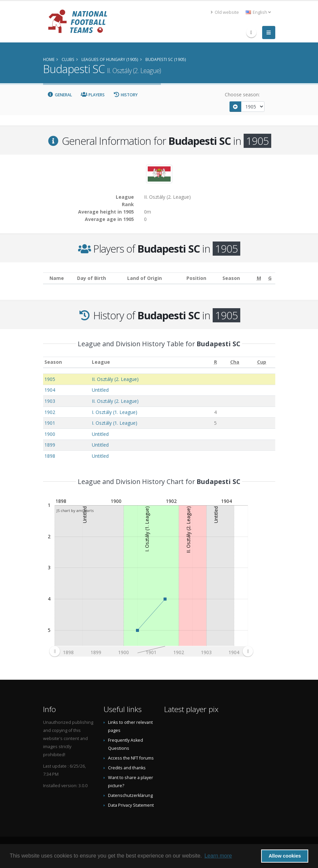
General (60, 95)
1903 (50, 401)
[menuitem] (151, 651)
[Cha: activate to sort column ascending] (235, 362)
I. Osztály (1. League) (115, 412)
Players (93, 95)
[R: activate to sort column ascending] (215, 362)
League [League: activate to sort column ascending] (101, 362)
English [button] (258, 12)
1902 (50, 412)
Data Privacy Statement (131, 805)
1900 (50, 434)
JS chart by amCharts (75, 510)
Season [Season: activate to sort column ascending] (53, 362)
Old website (225, 12)
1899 (50, 445)
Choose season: (242, 94)
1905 (50, 379)
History (126, 95)
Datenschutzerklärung (130, 795)
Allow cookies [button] (285, 856)
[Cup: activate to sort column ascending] (262, 362)
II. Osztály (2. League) (115, 379)
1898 (50, 456)
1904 (50, 390)
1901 (50, 423)
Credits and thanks (127, 768)
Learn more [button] (218, 856)
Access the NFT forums (131, 758)
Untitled (100, 390)
